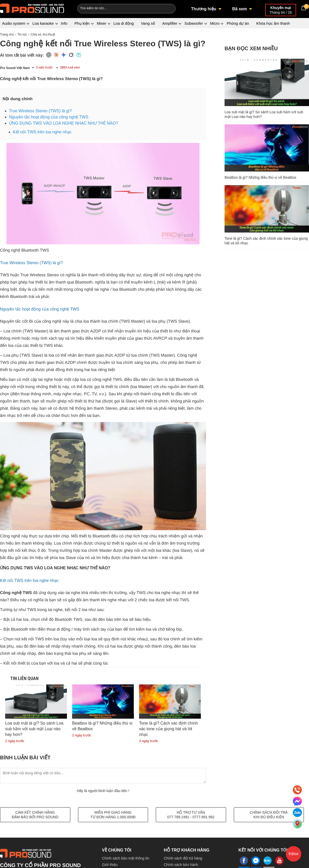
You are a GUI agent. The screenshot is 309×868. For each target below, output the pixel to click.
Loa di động (123, 23)
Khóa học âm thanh (273, 23)
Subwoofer (194, 23)
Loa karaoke (43, 23)
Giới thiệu (110, 865)
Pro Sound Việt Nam (15, 68)
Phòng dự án (238, 23)
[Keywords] (117, 8)
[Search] (168, 8)
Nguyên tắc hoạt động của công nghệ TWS (49, 117)
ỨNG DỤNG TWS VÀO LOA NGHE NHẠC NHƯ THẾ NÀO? (63, 123)
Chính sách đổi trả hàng (183, 858)
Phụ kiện (82, 23)
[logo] (32, 8)
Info (64, 23)
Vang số (148, 23)
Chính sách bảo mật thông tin (126, 858)
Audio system (14, 23)
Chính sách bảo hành (181, 865)
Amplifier (170, 23)
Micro (215, 23)
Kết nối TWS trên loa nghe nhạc (42, 132)
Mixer (102, 23)
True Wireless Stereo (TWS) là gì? (40, 111)
